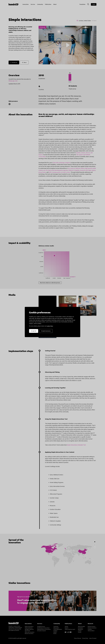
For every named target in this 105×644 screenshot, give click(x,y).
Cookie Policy (50, 326)
